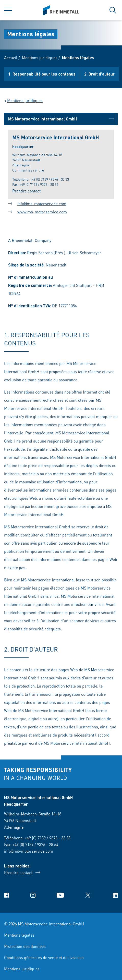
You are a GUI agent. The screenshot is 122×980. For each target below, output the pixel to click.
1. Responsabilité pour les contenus (42, 74)
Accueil (11, 58)
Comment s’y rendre (28, 170)
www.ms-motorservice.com (42, 212)
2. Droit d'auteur (99, 74)
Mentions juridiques (40, 58)
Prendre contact (26, 191)
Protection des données (25, 946)
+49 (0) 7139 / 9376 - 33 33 (50, 179)
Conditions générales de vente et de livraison (44, 957)
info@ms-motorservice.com (42, 204)
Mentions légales (19, 935)
